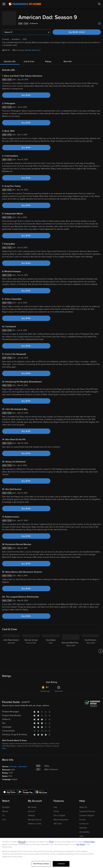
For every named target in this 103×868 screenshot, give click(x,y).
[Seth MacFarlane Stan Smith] (11, 648)
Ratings (48, 59)
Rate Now (59, 689)
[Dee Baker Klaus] (51, 648)
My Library (32, 805)
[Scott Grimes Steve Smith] (91, 648)
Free (4, 817)
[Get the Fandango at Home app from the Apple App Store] (10, 789)
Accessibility (84, 829)
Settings (31, 813)
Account (31, 809)
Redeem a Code (35, 821)
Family (56, 809)
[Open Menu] (4, 4)
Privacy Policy (90, 842)
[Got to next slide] (101, 648)
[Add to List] (100, 21)
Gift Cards (58, 821)
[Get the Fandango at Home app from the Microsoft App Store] (41, 789)
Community (45, 689)
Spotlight (6, 805)
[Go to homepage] (25, 4)
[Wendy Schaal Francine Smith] (31, 648)
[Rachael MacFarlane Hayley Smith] (71, 648)
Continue (61, 864)
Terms (51, 842)
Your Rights (81, 844)
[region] (51, 853)
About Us (83, 805)
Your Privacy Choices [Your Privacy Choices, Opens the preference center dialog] (41, 864)
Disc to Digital (59, 813)
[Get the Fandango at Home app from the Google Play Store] (26, 789)
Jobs (81, 833)
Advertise (83, 825)
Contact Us (84, 821)
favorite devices (33, 47)
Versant (22, 842)
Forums (82, 817)
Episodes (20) (10, 59)
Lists (55, 805)
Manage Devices (35, 817)
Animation (23, 764)
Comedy (13, 764)
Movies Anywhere (61, 817)
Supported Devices (87, 809)
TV (3, 813)
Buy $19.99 (82, 29)
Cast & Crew (29, 59)
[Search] (99, 4)
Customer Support (87, 813)
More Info (68, 59)
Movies (5, 809)
